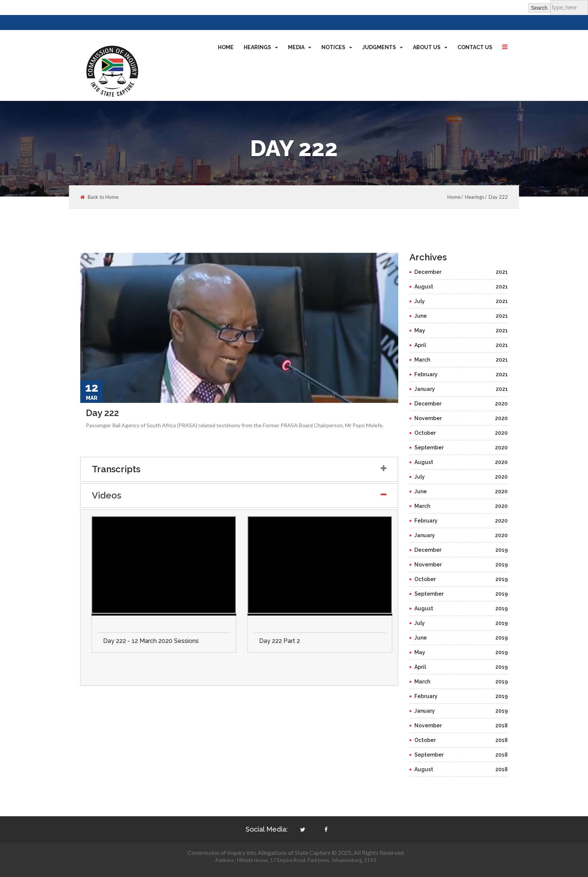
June (461, 316)
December (461, 272)
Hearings (261, 47)
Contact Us (475, 47)
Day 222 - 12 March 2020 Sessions (151, 641)
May (461, 330)
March (461, 360)
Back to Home (99, 197)
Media (300, 47)
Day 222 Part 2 (280, 641)
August (461, 287)
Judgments (382, 47)
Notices (337, 47)
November (461, 418)
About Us (430, 47)
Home (226, 47)
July (461, 301)
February (461, 374)
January (461, 389)
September (461, 448)
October (461, 433)
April (461, 345)
